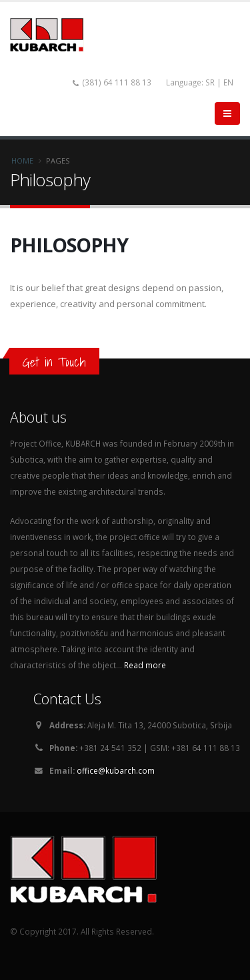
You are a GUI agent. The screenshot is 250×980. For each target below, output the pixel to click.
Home (22, 161)
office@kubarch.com (116, 770)
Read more (145, 665)
